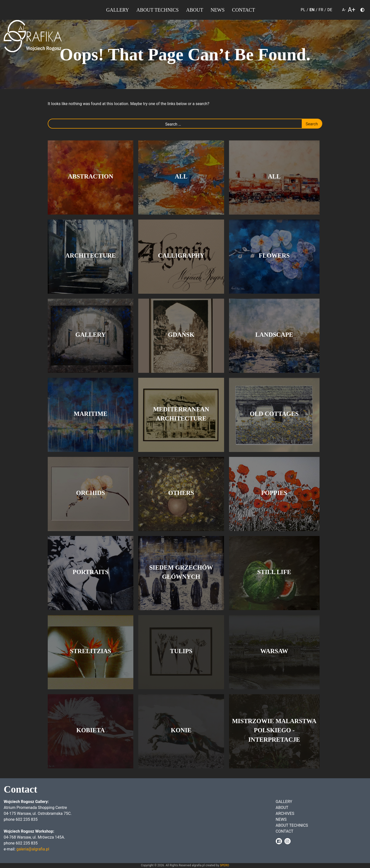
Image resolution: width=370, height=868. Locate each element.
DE (330, 10)
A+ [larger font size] (352, 10)
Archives (285, 813)
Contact (243, 10)
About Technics (158, 10)
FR (321, 10)
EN (312, 10)
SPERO (224, 865)
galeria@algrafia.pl (33, 849)
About (195, 10)
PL (303, 10)
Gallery (117, 10)
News (218, 10)
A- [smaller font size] (344, 10)
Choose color (364, 11)
